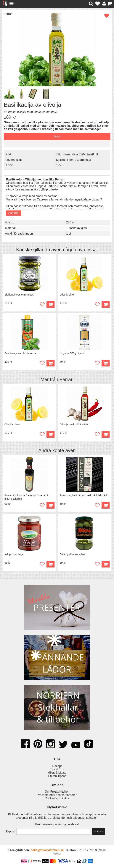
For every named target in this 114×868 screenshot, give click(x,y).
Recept (57, 766)
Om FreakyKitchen (57, 792)
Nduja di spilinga (14, 555)
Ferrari (8, 14)
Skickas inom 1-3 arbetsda (74, 160)
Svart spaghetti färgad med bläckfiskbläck (84, 496)
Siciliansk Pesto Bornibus (19, 295)
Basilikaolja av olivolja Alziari (21, 353)
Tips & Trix (57, 770)
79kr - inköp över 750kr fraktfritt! (77, 154)
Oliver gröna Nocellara (72, 555)
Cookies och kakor (57, 798)
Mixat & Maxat (57, 773)
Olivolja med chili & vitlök (74, 424)
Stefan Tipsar (57, 776)
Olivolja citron (67, 295)
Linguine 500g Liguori (72, 353)
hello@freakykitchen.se (47, 850)
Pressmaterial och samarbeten (57, 795)
